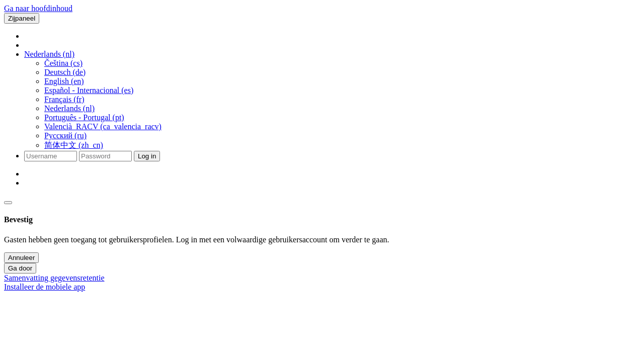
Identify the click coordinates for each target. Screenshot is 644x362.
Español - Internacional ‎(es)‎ (89, 90)
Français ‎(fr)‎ (64, 99)
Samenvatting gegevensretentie (54, 278)
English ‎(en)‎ (64, 81)
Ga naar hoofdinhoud (38, 8)
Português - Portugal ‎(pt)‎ (84, 117)
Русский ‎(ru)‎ (65, 135)
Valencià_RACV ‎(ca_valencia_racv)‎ (103, 126)
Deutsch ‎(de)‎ (65, 72)
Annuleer (21, 258)
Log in (147, 156)
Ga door (20, 268)
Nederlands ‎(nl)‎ (69, 108)
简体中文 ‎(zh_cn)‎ (74, 145)
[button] (49, 54)
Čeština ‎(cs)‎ (63, 63)
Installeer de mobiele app (45, 287)
